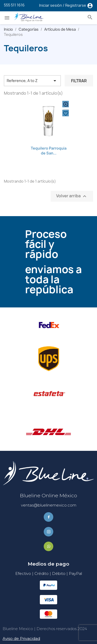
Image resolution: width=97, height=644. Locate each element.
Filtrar (79, 81)
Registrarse (76, 5)
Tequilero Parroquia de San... (49, 151)
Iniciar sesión (51, 5)
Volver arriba (72, 196)
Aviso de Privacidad (21, 638)
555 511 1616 (14, 5)
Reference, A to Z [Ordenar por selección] (32, 81)
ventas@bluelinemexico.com (49, 505)
